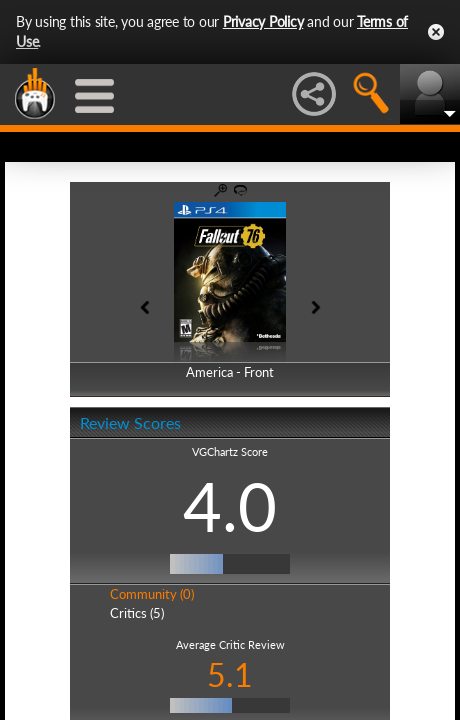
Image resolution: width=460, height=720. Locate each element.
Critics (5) (137, 613)
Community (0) (152, 594)
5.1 (230, 674)
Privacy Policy (263, 21)
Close (436, 32)
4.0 (230, 506)
